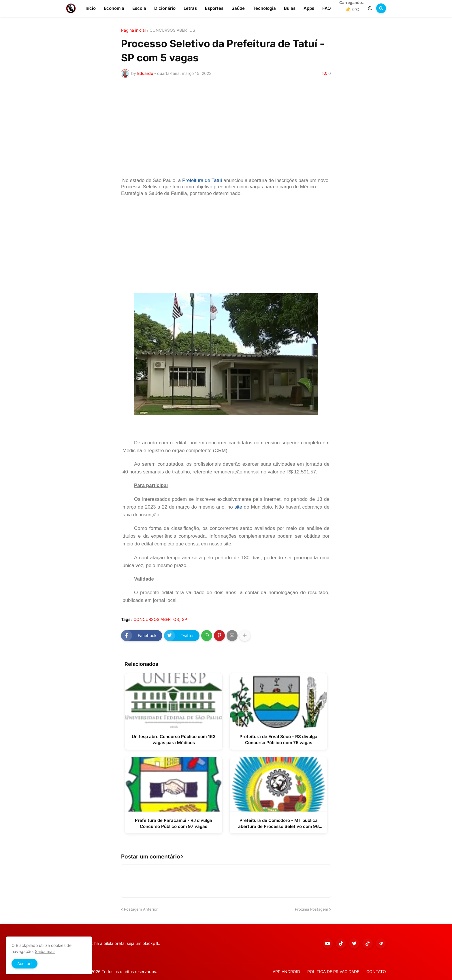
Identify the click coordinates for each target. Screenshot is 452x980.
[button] (370, 8)
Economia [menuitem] (114, 8)
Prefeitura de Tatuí (202, 180)
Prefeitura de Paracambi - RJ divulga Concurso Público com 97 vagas (174, 823)
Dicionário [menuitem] (165, 8)
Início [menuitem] (90, 8)
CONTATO (376, 972)
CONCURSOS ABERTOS (172, 30)
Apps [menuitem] (309, 8)
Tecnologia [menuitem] (264, 8)
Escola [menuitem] (139, 8)
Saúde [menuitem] (238, 8)
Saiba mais (45, 951)
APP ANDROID (286, 972)
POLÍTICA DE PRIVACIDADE (333, 972)
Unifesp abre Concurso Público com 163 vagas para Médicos (174, 740)
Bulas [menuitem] (290, 8)
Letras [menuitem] (190, 8)
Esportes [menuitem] (214, 8)
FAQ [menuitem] (327, 8)
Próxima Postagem (311, 909)
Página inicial (133, 30)
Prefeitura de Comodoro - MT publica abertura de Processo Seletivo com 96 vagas (278, 823)
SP (184, 619)
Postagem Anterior (141, 909)
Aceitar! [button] (25, 963)
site (238, 507)
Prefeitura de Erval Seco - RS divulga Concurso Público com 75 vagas (278, 740)
